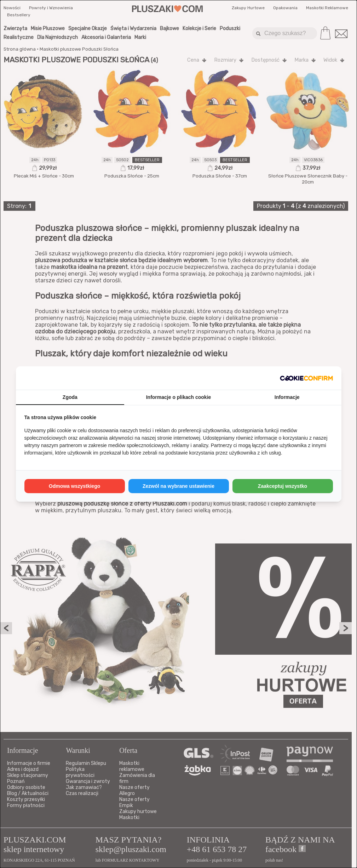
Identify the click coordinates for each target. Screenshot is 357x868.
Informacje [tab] (287, 397)
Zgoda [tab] (70, 397)
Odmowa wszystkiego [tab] (74, 486)
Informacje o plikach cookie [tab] (179, 397)
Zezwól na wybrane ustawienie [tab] (178, 486)
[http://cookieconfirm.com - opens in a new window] (306, 378)
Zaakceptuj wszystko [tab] (283, 486)
